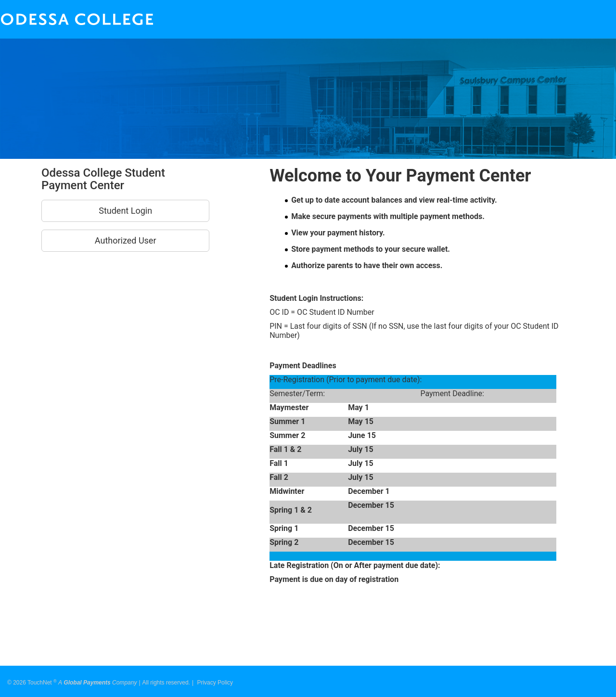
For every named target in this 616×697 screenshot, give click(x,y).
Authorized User (126, 240)
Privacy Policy (215, 679)
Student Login (125, 211)
